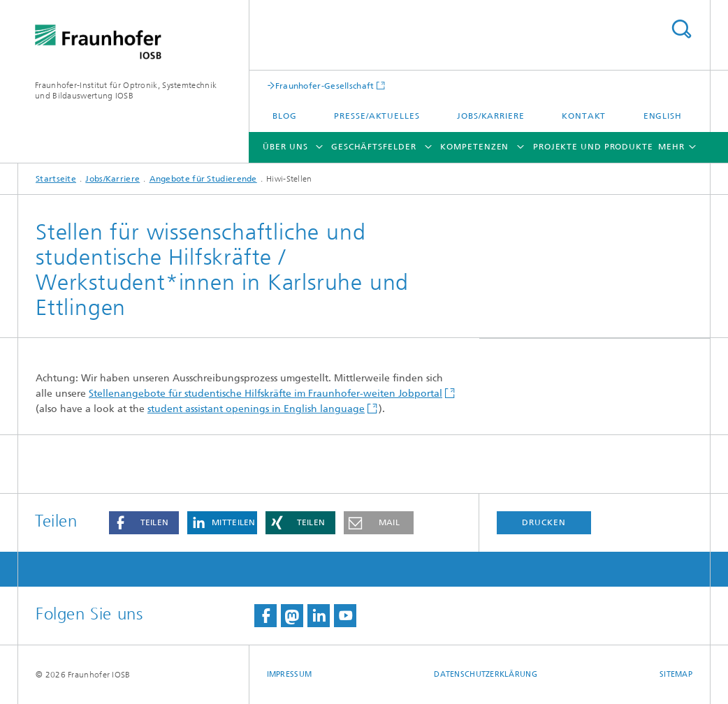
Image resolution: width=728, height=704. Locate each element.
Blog (285, 116)
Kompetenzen (474, 147)
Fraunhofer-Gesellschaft (325, 86)
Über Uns (285, 147)
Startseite (56, 179)
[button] (144, 523)
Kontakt (584, 116)
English (663, 116)
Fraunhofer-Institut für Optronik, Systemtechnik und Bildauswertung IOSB (126, 90)
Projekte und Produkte (593, 147)
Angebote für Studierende (203, 179)
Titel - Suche (681, 29)
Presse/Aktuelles (377, 116)
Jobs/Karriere (491, 116)
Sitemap (676, 674)
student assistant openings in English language (256, 409)
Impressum (289, 674)
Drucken (544, 522)
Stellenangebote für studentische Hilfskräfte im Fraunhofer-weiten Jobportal (265, 394)
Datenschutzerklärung (486, 674)
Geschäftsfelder (374, 147)
